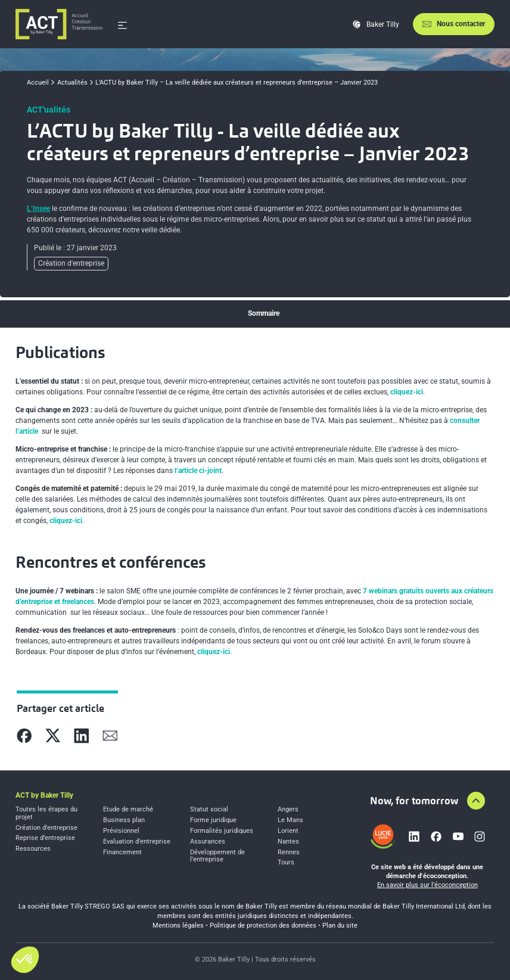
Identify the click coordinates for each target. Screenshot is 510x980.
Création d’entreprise (46, 828)
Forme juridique (213, 820)
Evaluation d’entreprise (137, 842)
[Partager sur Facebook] (24, 736)
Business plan (124, 820)
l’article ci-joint (198, 471)
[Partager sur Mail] (110, 736)
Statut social (209, 810)
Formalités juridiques (222, 831)
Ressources (33, 849)
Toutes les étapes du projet (46, 813)
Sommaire (264, 313)
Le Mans (290, 820)
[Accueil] (59, 24)
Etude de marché (128, 810)
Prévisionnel (121, 831)
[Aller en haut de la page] (476, 801)
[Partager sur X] (53, 736)
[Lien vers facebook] (436, 836)
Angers (288, 810)
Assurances (208, 842)
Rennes (289, 853)
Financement (122, 853)
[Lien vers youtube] (458, 836)
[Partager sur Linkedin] (82, 736)
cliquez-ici (407, 392)
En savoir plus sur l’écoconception (427, 885)
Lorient (288, 831)
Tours (286, 863)
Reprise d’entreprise (45, 838)
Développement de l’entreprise (217, 856)
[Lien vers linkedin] (414, 836)
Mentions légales (178, 925)
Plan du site (340, 925)
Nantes (288, 842)
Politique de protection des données (263, 925)
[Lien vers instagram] (480, 836)
